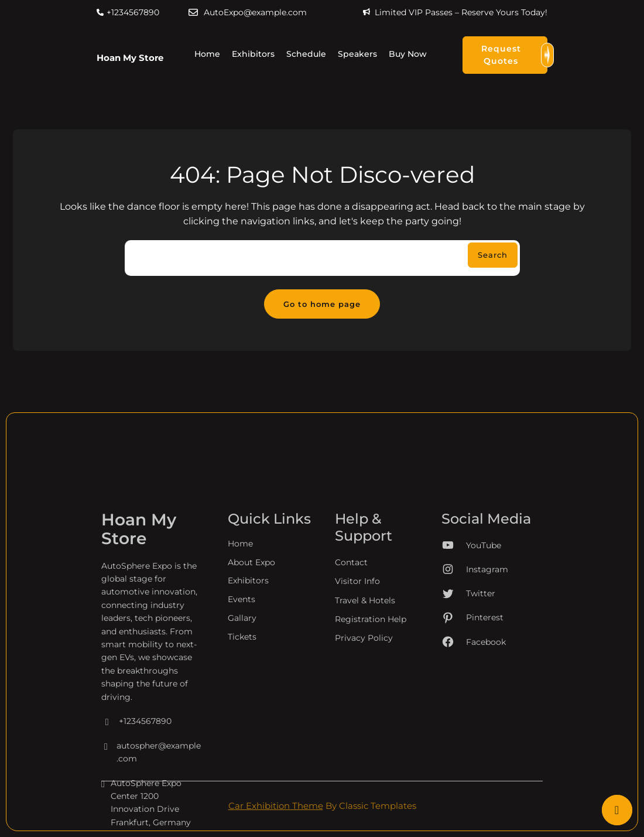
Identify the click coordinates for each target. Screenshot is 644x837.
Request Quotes (514, 55)
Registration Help (371, 700)
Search (493, 255)
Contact (351, 643)
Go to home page (322, 304)
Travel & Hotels (365, 681)
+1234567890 (133, 12)
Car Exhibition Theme (276, 806)
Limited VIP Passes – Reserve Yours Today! (461, 12)
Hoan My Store (130, 58)
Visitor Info (357, 662)
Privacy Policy (364, 719)
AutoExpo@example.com (255, 12)
